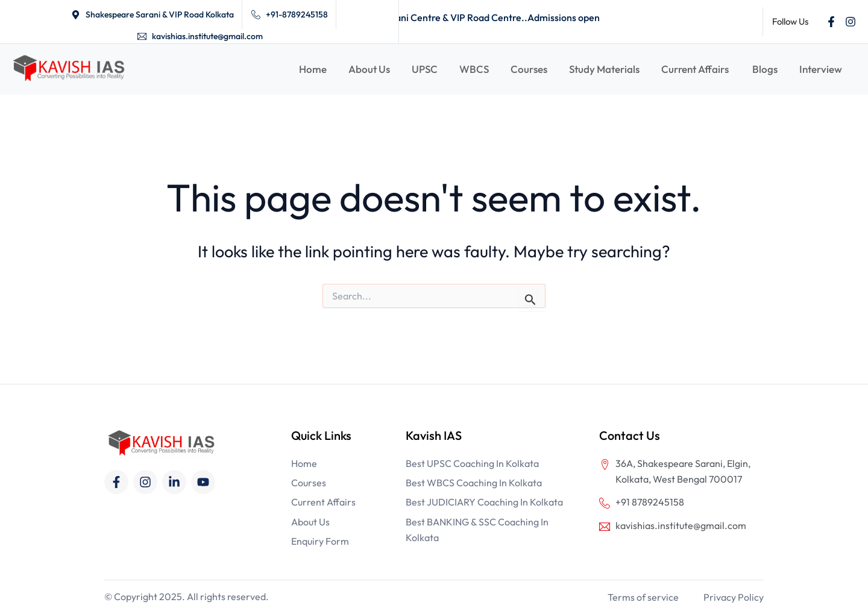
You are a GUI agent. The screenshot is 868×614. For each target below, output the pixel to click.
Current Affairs (696, 69)
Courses (529, 69)
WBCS (474, 69)
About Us (369, 69)
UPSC (425, 69)
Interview (821, 69)
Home (313, 69)
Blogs (765, 69)
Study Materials (604, 69)
